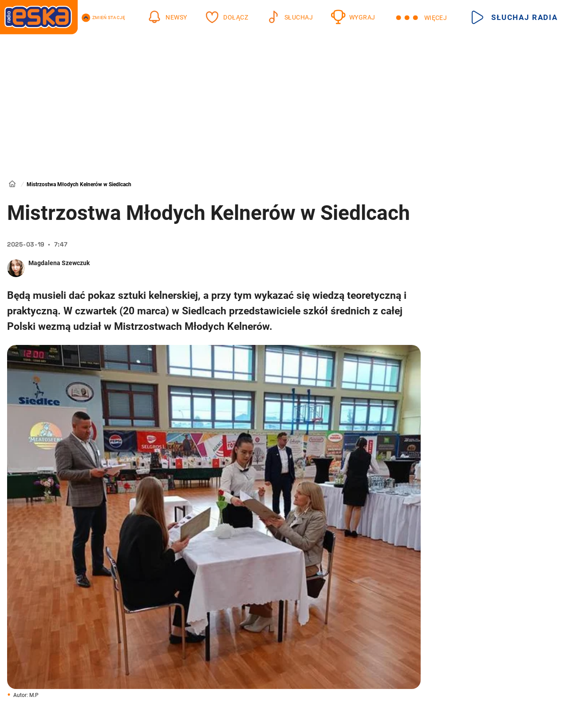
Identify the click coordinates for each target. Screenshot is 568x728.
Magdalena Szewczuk (59, 263)
